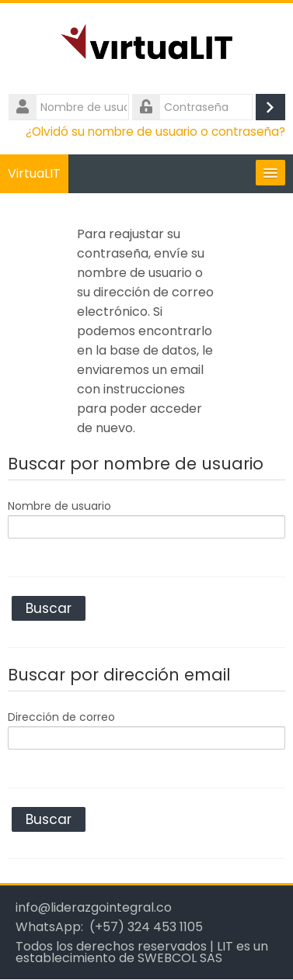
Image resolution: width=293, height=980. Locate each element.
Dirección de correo (61, 717)
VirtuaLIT (34, 173)
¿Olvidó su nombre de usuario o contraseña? (155, 132)
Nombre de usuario (59, 506)
